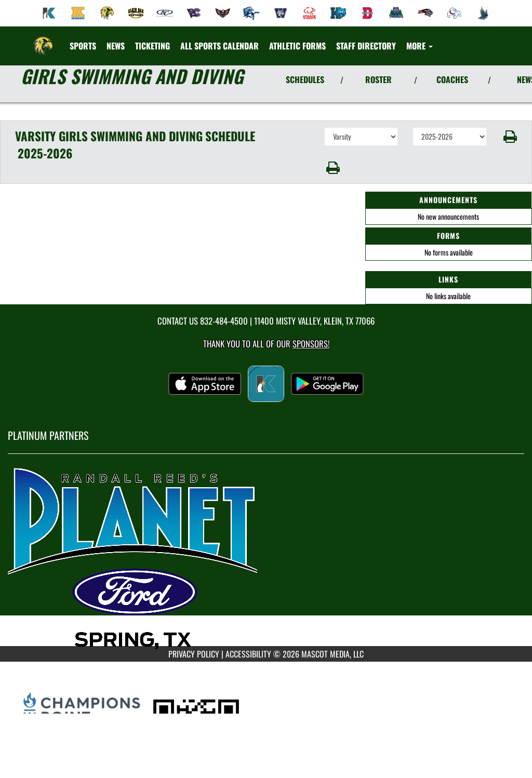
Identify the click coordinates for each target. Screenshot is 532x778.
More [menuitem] (420, 46)
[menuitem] (49, 13)
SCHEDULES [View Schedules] (305, 79)
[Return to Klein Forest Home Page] (43, 39)
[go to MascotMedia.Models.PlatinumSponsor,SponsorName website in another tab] (266, 558)
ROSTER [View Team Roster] (378, 79)
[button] (509, 137)
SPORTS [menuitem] (83, 46)
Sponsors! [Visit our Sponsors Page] (311, 344)
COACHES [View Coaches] (452, 79)
